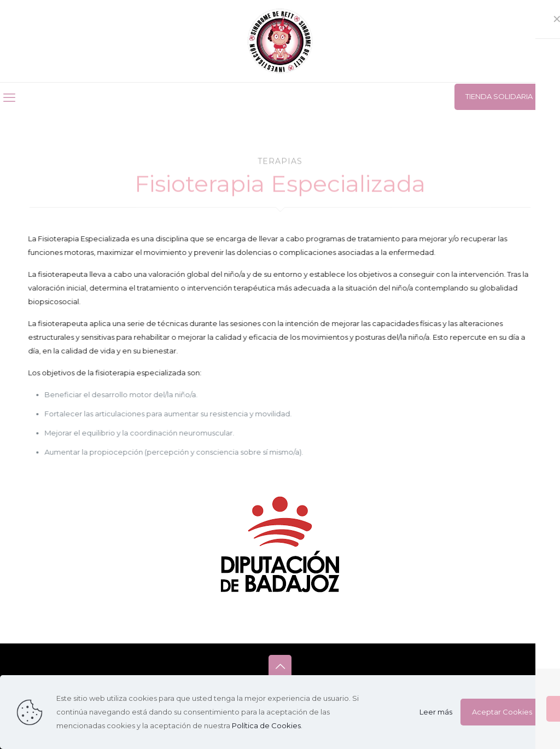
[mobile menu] (9, 98)
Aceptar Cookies (502, 712)
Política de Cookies (266, 725)
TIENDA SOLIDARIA (499, 96)
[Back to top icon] (280, 666)
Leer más (436, 712)
